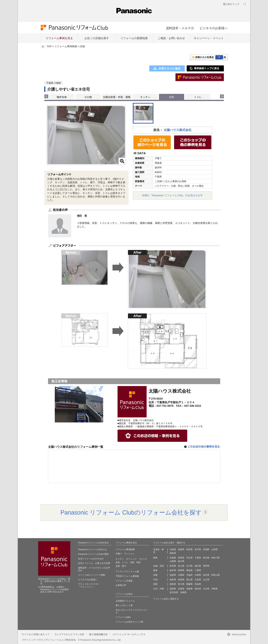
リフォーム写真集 (124, 581)
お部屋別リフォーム (125, 601)
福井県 (198, 566)
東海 (155, 570)
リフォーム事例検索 (66, 46)
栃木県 (181, 561)
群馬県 (181, 558)
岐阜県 (173, 570)
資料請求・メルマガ (180, 28)
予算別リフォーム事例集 (127, 576)
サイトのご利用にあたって (36, 634)
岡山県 (189, 580)
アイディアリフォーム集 (127, 571)
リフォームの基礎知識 (134, 38)
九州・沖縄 (158, 589)
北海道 (173, 549)
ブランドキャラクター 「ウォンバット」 (89, 585)
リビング (143, 559)
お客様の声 (121, 585)
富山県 (181, 566)
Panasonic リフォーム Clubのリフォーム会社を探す (131, 512)
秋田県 (189, 549)
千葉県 (198, 558)
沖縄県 (183, 592)
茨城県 (173, 558)
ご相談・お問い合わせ (171, 38)
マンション (129, 554)
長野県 (206, 566)
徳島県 (173, 584)
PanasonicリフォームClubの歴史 (93, 554)
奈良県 (206, 575)
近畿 (155, 575)
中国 (155, 580)
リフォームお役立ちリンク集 (129, 622)
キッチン (145, 97)
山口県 (206, 580)
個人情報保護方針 (98, 634)
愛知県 (189, 570)
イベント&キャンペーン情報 (91, 575)
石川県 (189, 566)
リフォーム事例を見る (59, 38)
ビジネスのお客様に (88, 580)
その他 (88, 97)
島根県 (181, 580)
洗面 (132, 562)
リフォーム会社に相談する (166, 599)
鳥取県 (173, 580)
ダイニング (131, 559)
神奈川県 (216, 558)
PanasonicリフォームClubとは (92, 549)
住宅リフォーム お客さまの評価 (94, 563)
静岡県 (181, 570)
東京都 (206, 558)
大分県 (206, 589)
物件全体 (62, 97)
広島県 (198, 580)
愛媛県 (189, 584)
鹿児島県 (174, 592)
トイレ (198, 97)
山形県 (214, 549)
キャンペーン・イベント (209, 38)
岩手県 (198, 549)
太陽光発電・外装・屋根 (117, 97)
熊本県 (198, 589)
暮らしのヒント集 (124, 605)
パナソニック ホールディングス (129, 634)
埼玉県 (189, 558)
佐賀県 (181, 589)
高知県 (198, 584)
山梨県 (173, 561)
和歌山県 (216, 575)
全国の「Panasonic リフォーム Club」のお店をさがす (173, 195)
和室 (138, 562)
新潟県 (173, 566)
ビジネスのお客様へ (214, 28)
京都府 (181, 575)
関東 (155, 558)
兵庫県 (198, 575)
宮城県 (206, 549)
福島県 (173, 553)
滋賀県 (173, 575)
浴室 (118, 562)
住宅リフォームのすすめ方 (91, 559)
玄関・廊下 (121, 566)
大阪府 (189, 575)
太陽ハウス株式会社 (178, 130)
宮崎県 (214, 589)
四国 (155, 584)
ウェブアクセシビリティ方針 (69, 634)
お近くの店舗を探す (97, 38)
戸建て (119, 554)
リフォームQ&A (123, 617)
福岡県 (173, 589)
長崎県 (189, 589)
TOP (49, 46)
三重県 (198, 570)
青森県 (181, 549)
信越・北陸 (158, 566)
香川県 (181, 584)
